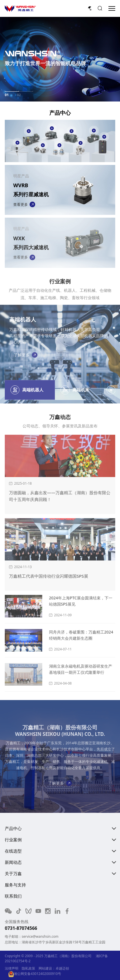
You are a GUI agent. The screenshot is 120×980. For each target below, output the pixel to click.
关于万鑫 (13, 873)
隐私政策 (28, 968)
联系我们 (13, 896)
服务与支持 (15, 885)
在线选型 (13, 851)
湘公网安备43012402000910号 (35, 974)
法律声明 (12, 968)
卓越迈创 (62, 968)
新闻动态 (13, 862)
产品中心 (13, 828)
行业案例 (13, 840)
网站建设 (45, 968)
